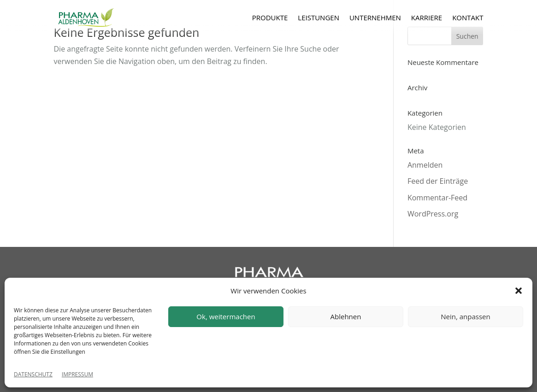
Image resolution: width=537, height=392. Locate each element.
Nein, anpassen (465, 316)
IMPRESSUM (77, 374)
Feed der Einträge (438, 181)
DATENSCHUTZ (33, 374)
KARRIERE (427, 18)
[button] (519, 291)
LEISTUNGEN (319, 18)
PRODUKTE (270, 18)
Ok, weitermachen (226, 316)
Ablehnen (346, 316)
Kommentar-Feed (437, 198)
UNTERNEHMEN (375, 18)
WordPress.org (433, 214)
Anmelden (425, 165)
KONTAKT (468, 18)
